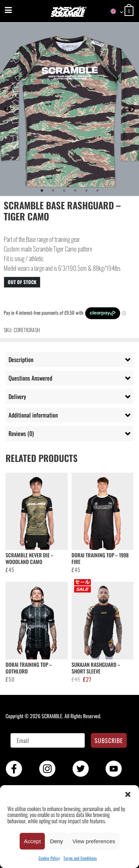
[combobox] (113, 11)
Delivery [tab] (17, 396)
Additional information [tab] (33, 415)
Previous (7, 109)
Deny (57, 841)
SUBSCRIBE (109, 740)
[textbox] (113, 11)
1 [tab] (42, 191)
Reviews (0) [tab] (21, 433)
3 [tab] (64, 191)
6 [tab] (97, 191)
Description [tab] (21, 359)
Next (132, 109)
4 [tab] (75, 191)
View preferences (94, 841)
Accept (32, 841)
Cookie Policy (49, 858)
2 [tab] (53, 191)
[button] (128, 794)
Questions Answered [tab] (30, 378)
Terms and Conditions (80, 858)
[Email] (48, 740)
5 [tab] (86, 191)
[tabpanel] (69, 109)
